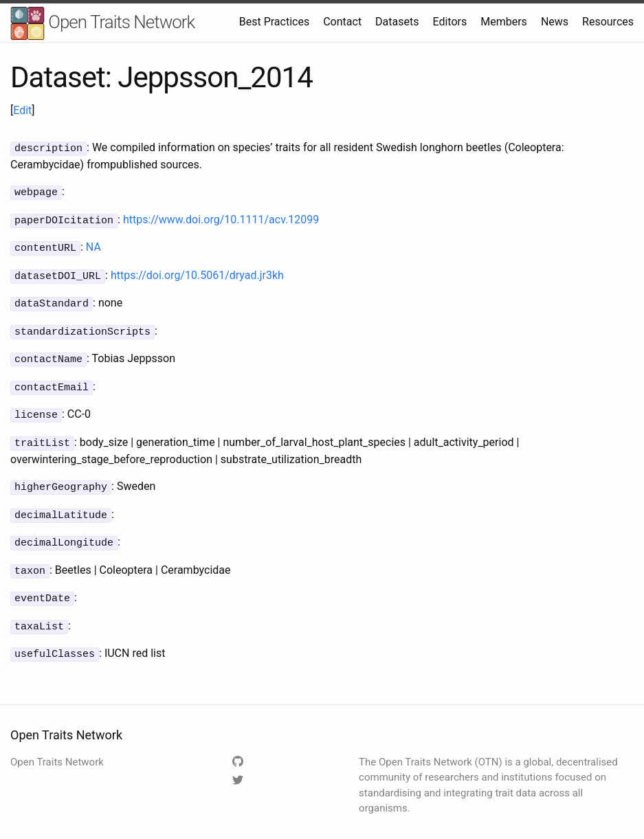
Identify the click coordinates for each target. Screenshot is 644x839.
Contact (342, 22)
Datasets (397, 22)
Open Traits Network (102, 24)
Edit (22, 110)
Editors (449, 22)
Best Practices (274, 22)
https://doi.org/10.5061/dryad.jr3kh (197, 271)
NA (93, 244)
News (555, 22)
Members (504, 22)
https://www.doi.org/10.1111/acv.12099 (221, 217)
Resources (608, 22)
